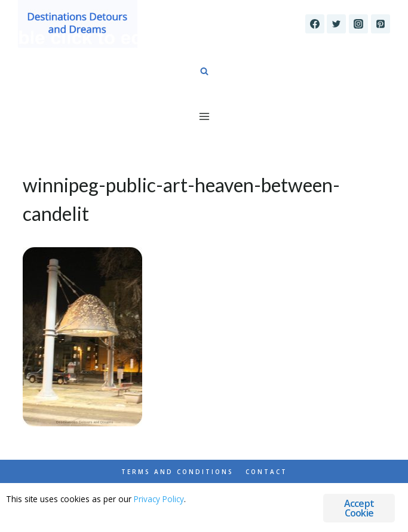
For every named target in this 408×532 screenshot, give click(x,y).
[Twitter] (336, 24)
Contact (266, 472)
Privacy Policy (159, 499)
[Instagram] (358, 24)
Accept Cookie (359, 508)
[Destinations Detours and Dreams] (78, 24)
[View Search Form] (204, 72)
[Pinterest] (381, 24)
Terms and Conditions (177, 472)
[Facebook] (315, 24)
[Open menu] (204, 116)
